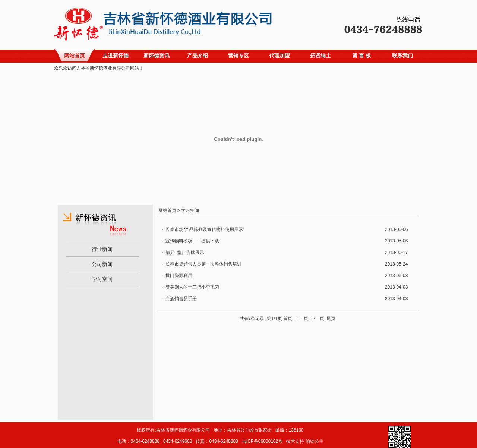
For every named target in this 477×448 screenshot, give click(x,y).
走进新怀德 (116, 55)
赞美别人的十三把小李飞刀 (192, 287)
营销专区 (238, 55)
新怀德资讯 (157, 55)
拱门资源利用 (179, 276)
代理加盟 (279, 55)
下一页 (318, 318)
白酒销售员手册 (181, 299)
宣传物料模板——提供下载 (192, 241)
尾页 (331, 318)
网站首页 (75, 55)
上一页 (301, 318)
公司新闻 (102, 264)
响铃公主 (315, 441)
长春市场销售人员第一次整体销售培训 (203, 264)
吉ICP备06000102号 (262, 441)
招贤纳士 (320, 55)
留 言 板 (361, 55)
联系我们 (402, 55)
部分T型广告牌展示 (185, 252)
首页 (288, 318)
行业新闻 (102, 249)
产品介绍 (198, 55)
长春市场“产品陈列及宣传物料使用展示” (205, 229)
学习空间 (102, 279)
